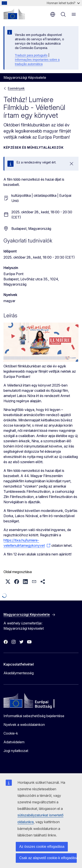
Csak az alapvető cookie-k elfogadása (48, 858)
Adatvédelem (14, 742)
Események (16, 88)
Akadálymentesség (19, 673)
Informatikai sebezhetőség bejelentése (34, 716)
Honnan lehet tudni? (63, 3)
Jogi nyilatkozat (16, 751)
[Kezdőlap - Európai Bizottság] (14, 14)
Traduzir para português (31, 55)
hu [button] (53, 14)
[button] (8, 582)
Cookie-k (11, 733)
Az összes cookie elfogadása (42, 847)
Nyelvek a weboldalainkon (24, 725)
